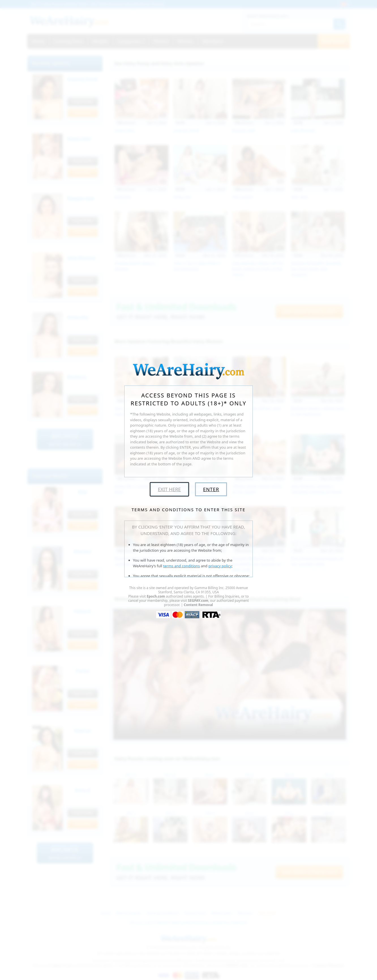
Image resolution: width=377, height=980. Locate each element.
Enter (211, 489)
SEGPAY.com (198, 601)
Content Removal (198, 605)
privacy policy (220, 566)
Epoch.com (156, 596)
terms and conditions (182, 566)
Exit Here (169, 489)
